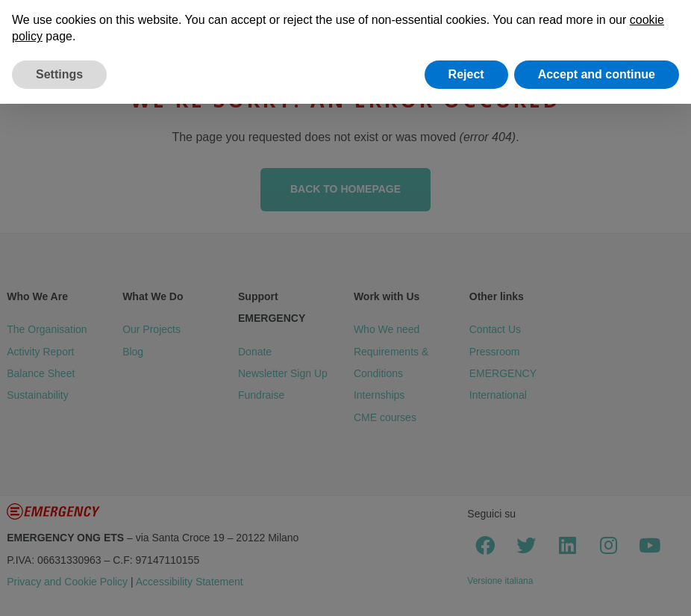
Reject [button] (466, 74)
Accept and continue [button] (597, 74)
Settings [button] (59, 74)
